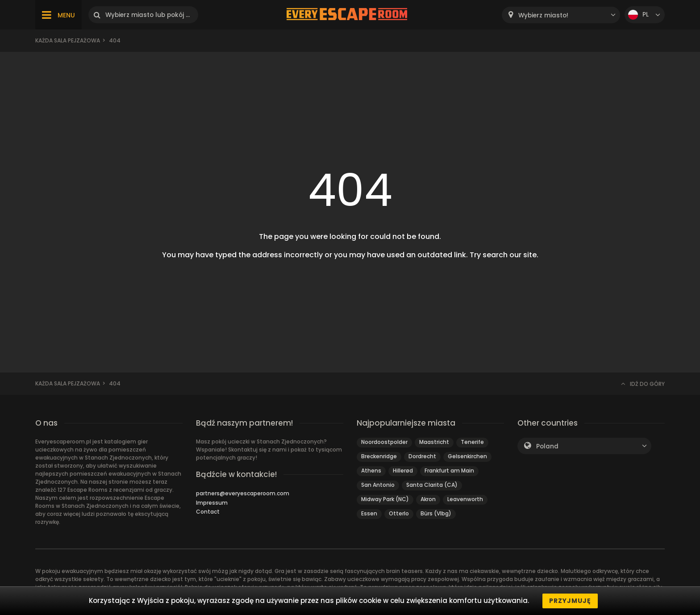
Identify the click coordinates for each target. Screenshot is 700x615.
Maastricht (434, 442)
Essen (369, 513)
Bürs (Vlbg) (436, 513)
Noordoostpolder (384, 442)
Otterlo (399, 513)
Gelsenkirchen (467, 456)
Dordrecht (422, 456)
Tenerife (472, 442)
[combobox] (561, 15)
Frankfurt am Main (449, 471)
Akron (428, 499)
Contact (208, 512)
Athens (371, 471)
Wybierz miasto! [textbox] (543, 15)
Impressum (212, 503)
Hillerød (403, 471)
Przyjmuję (570, 601)
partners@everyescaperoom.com (243, 493)
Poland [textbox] (547, 446)
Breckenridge (379, 456)
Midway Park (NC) (385, 499)
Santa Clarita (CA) (432, 485)
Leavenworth (465, 499)
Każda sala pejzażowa (68, 40)
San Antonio (378, 485)
